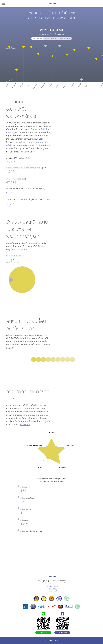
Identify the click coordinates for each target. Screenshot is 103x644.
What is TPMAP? (53, 586)
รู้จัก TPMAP (53, 589)
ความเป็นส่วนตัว (53, 591)
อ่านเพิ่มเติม (33, 145)
